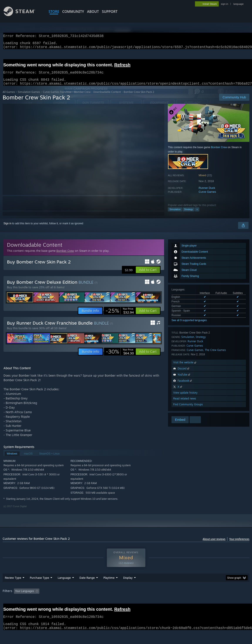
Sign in (8, 229)
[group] (126, 603)
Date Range (87, 589)
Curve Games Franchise (57, 97)
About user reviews (214, 544)
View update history (185, 398)
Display (128, 589)
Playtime (109, 589)
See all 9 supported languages (189, 325)
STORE (54, 12)
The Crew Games (215, 355)
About (93, 12)
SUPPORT (110, 12)
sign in (224, 4)
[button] (148, 275)
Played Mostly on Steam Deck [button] (133, 602)
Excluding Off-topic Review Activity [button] (68, 602)
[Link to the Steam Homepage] (23, 15)
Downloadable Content (107, 97)
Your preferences (239, 544)
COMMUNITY (73, 12)
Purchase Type (39, 589)
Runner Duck (207, 193)
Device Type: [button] (226, 602)
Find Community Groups (188, 410)
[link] (120, 316)
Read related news (185, 404)
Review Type (13, 589)
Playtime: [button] (102, 602)
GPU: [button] (207, 602)
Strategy (189, 215)
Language (64, 589)
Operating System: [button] (170, 602)
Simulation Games (29, 97)
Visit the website (185, 368)
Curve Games (207, 197)
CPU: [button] (192, 602)
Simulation (175, 215)
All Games (9, 97)
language (238, 4)
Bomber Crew (82, 97)
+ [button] (197, 215)
